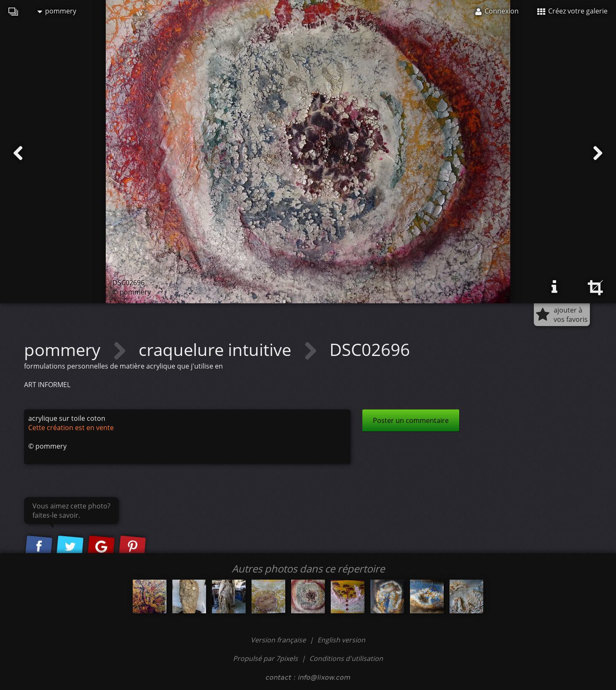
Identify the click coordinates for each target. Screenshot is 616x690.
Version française (279, 640)
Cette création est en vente (71, 428)
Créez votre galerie (572, 11)
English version (341, 640)
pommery (57, 11)
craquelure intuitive (217, 349)
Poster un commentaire (411, 420)
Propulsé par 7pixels (265, 658)
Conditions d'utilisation (346, 658)
